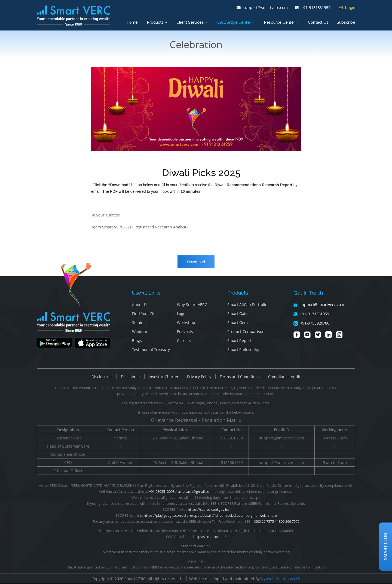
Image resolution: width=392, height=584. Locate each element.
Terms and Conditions (240, 377)
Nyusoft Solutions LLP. (281, 579)
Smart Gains (238, 314)
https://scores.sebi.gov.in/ (209, 510)
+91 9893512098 (162, 492)
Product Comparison (246, 332)
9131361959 (232, 463)
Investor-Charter (164, 377)
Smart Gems (238, 323)
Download (196, 262)
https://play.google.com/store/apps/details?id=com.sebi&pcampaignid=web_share (210, 516)
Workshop (186, 323)
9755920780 (232, 438)
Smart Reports (240, 341)
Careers (184, 341)
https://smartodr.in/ (210, 537)
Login (347, 8)
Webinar (140, 332)
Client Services (192, 22)
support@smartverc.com (262, 8)
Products (157, 22)
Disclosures (102, 377)
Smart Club (385, 546)
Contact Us (318, 22)
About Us (140, 305)
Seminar (140, 323)
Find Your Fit (143, 314)
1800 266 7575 (288, 522)
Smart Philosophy (243, 350)
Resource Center (281, 22)
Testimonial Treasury (151, 350)
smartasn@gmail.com (195, 492)
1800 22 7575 (264, 522)
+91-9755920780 (312, 324)
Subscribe (346, 22)
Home (132, 22)
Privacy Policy (199, 377)
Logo (181, 314)
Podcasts (185, 332)
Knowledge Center (235, 22)
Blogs (137, 341)
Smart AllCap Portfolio (247, 305)
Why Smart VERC (192, 305)
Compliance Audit (284, 377)
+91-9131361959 (313, 8)
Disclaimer (131, 377)
